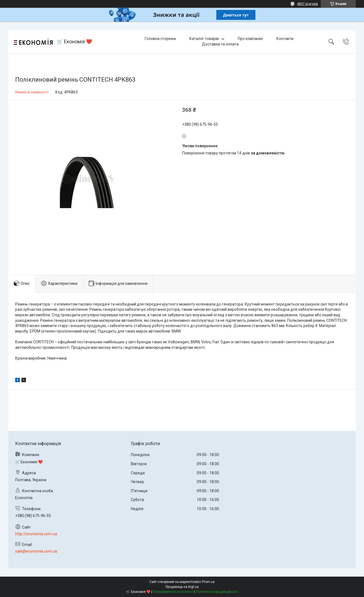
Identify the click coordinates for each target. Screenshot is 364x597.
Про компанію (250, 39)
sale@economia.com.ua (36, 551)
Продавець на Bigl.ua (182, 587)
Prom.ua (208, 582)
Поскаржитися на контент (173, 592)
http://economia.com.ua (36, 534)
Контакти (285, 39)
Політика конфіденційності (217, 592)
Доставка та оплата (220, 44)
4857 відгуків (308, 4)
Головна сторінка (160, 39)
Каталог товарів (204, 39)
